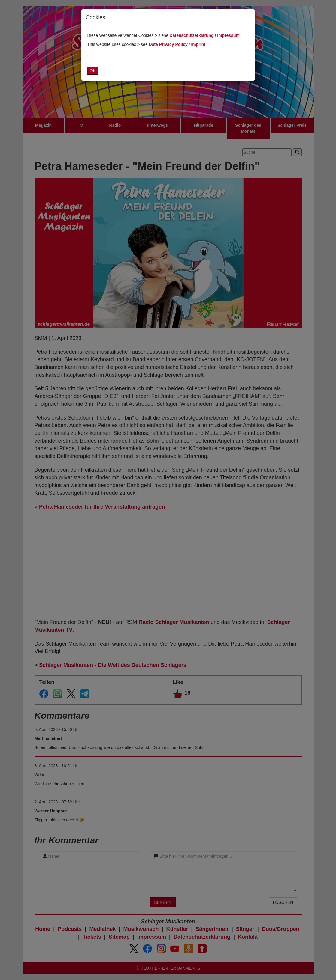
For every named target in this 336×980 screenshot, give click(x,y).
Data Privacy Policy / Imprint (177, 44)
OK (93, 71)
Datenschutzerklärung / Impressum (205, 35)
